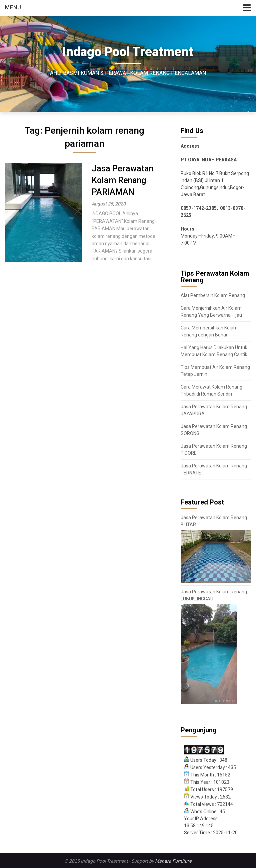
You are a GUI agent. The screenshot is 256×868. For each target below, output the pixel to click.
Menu (13, 8)
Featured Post (202, 502)
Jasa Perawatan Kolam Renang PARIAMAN (122, 180)
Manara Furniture (173, 861)
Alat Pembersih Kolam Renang (213, 295)
